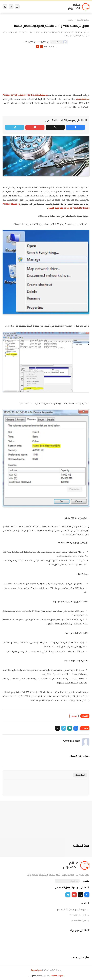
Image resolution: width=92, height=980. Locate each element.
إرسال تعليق (80, 775)
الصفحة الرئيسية (83, 20)
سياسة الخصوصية (80, 921)
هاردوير (71, 20)
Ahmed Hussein (57, 42)
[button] (76, 728)
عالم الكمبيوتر (36, 970)
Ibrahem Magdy (57, 976)
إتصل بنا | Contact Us (79, 915)
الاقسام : (86, 881)
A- (37, 47)
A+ (41, 47)
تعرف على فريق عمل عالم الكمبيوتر (73, 910)
